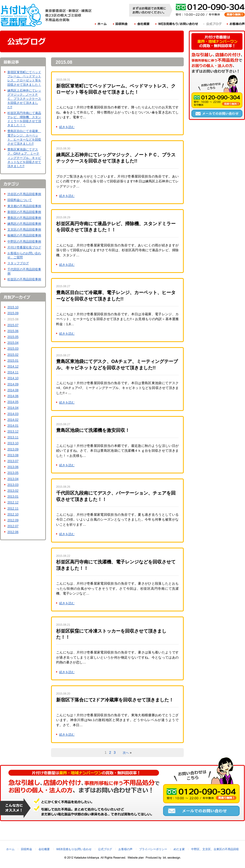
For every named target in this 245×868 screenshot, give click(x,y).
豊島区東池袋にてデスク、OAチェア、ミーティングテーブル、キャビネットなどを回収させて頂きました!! (24, 158)
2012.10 (13, 514)
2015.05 (13, 337)
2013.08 (13, 455)
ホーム (101, 24)
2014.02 (13, 420)
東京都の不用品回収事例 (24, 206)
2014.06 (13, 396)
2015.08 (13, 319)
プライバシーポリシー (153, 849)
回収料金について (20, 200)
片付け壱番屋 (22, 15)
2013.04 (13, 479)
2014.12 (13, 367)
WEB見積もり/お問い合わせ (177, 24)
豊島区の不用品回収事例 (24, 218)
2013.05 (13, 473)
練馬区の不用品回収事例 (24, 224)
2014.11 (13, 372)
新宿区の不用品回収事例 (24, 212)
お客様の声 (236, 24)
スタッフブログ (18, 263)
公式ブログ (213, 24)
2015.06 (13, 331)
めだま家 (179, 849)
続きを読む (67, 127)
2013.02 (13, 491)
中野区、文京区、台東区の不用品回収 (215, 849)
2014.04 (13, 408)
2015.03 (13, 349)
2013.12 (13, 432)
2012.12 (13, 502)
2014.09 (13, 384)
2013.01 (13, 497)
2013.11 (13, 437)
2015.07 (13, 325)
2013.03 (13, 485)
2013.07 (13, 461)
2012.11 (13, 509)
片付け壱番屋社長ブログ (24, 247)
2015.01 (13, 361)
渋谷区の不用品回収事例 (24, 194)
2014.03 (13, 414)
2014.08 (13, 390)
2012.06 (13, 532)
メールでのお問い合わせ (217, 114)
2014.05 (13, 402)
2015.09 (13, 313)
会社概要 (142, 24)
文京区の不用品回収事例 (24, 230)
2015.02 (13, 355)
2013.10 (13, 443)
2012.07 (13, 526)
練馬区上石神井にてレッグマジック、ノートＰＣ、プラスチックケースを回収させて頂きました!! (24, 99)
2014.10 (13, 378)
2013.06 (13, 467)
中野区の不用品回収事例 (24, 242)
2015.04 (13, 343)
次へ (126, 753)
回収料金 (120, 24)
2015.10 (13, 307)
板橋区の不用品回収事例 (24, 235)
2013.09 (13, 449)
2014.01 (13, 426)
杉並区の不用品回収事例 (24, 279)
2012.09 (13, 520)
